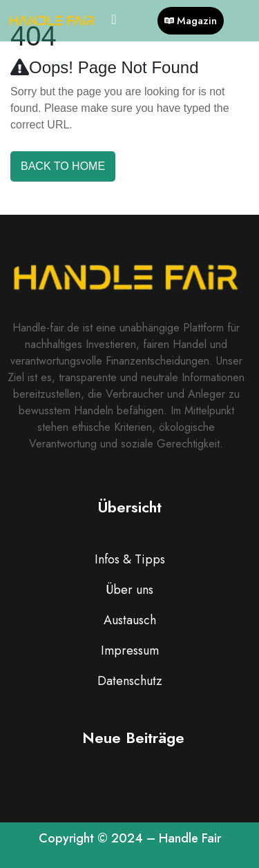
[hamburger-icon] (114, 21)
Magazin (191, 21)
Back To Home (63, 166)
